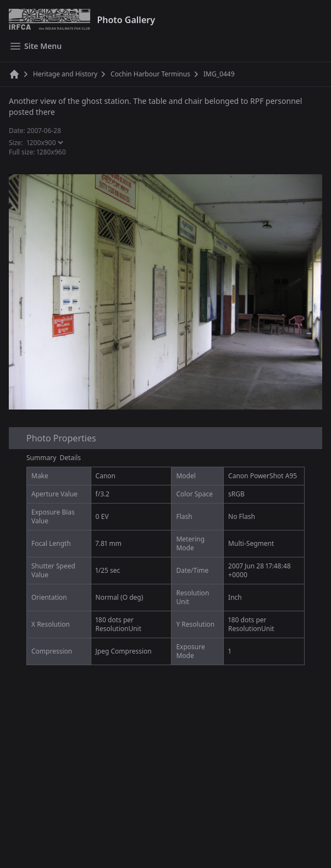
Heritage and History (65, 74)
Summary (41, 458)
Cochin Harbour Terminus (150, 74)
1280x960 (51, 152)
